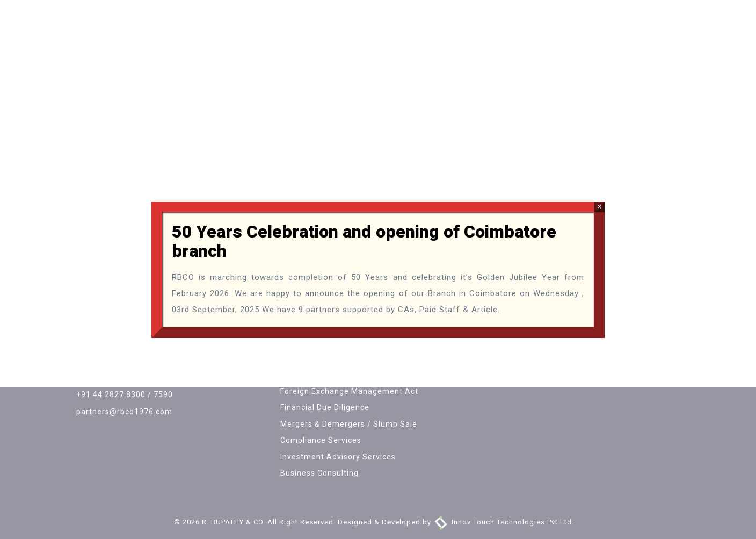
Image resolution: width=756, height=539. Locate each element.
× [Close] (599, 207)
